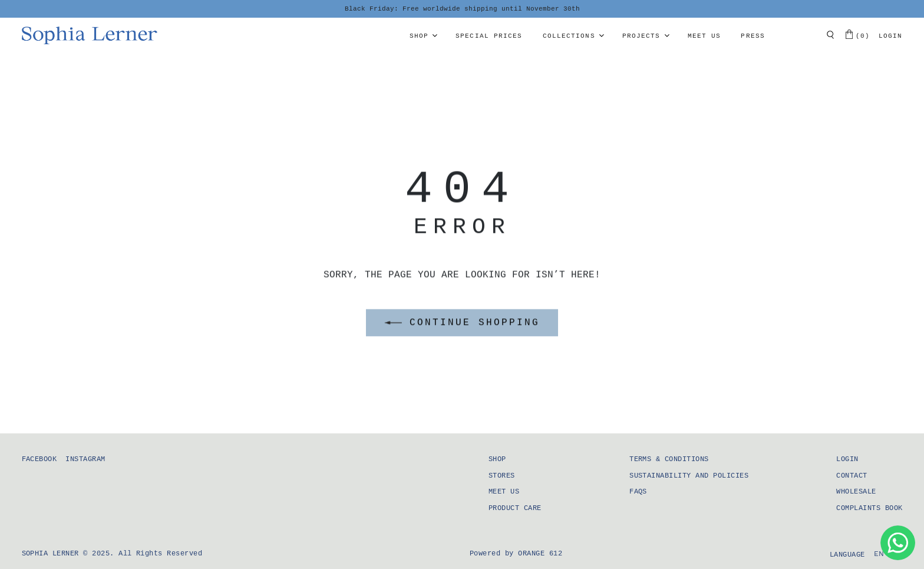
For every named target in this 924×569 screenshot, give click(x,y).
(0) (858, 34)
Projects (641, 36)
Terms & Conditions (669, 459)
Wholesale (856, 492)
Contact (852, 476)
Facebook (39, 459)
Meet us (704, 36)
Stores (502, 476)
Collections (569, 36)
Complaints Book (869, 508)
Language (847, 555)
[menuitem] (879, 554)
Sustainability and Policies (689, 476)
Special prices (489, 36)
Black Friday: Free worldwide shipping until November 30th (462, 9)
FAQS (638, 492)
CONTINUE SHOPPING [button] (462, 323)
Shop (419, 36)
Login (891, 36)
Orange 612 (540, 554)
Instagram (85, 459)
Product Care (515, 508)
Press (753, 36)
